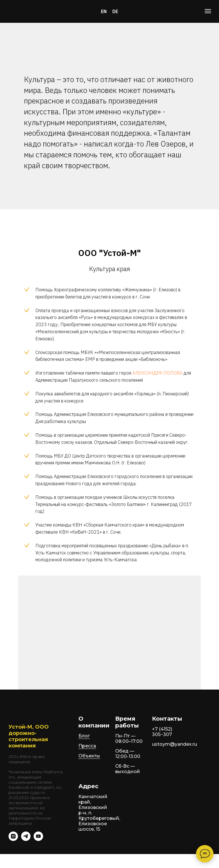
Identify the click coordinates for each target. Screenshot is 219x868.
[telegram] (26, 839)
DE (115, 11)
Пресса (87, 746)
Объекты (89, 756)
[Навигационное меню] (208, 11)
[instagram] (13, 839)
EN (104, 11)
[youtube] (38, 839)
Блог (84, 736)
